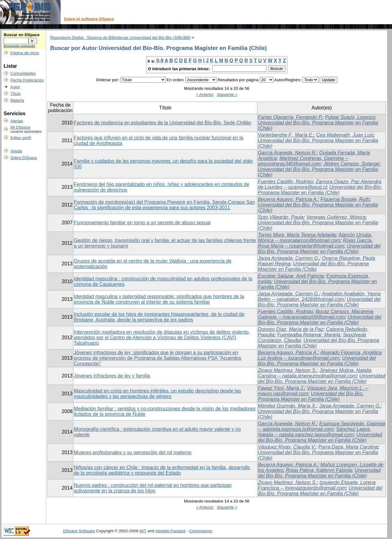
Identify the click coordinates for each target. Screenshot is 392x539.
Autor (15, 87)
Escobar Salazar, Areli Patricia (291, 276)
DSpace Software (79, 531)
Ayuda (16, 151)
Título (15, 94)
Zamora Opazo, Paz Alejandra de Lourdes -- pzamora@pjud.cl (320, 184)
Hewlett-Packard (170, 531)
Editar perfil (21, 138)
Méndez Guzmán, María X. (287, 406)
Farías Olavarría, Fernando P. (290, 117)
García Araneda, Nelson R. (287, 153)
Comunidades (23, 73)
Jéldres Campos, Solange (351, 164)
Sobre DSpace (24, 158)
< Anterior (205, 95)
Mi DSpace (20, 127)
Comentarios (201, 531)
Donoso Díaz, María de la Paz (290, 329)
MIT (143, 531)
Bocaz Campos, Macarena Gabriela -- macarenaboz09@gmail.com (316, 314)
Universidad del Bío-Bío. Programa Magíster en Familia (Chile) (320, 190)
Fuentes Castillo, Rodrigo (285, 182)
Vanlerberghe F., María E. (286, 135)
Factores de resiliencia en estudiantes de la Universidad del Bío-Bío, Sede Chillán (163, 123)
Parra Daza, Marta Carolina (348, 447)
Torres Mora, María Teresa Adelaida (297, 235)
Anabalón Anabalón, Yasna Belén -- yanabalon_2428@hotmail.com (319, 296)
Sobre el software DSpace (89, 19)
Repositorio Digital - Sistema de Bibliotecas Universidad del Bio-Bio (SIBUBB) (121, 38)
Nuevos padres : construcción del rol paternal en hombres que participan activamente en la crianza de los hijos (153, 488)
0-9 (160, 61)
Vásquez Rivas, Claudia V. (287, 447)
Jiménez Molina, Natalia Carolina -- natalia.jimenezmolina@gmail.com (315, 373)
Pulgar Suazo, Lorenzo (350, 117)
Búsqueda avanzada (19, 46)
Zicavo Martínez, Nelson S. (287, 370)
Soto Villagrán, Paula (281, 217)
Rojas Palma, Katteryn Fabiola (319, 470)
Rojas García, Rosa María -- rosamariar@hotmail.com (315, 243)
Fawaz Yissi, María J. (281, 388)
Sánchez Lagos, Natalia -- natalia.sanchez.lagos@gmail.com (315, 432)
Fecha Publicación (27, 80)
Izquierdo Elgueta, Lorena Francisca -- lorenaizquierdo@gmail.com (317, 485)
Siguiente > (227, 95)
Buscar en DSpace (22, 35)
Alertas (17, 121)
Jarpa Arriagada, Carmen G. (288, 258)
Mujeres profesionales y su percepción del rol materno (133, 452)
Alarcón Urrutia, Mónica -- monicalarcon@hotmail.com (315, 238)
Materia (17, 100)
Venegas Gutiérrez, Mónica (336, 217)
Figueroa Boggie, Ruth (345, 199)
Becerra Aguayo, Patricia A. (288, 199)
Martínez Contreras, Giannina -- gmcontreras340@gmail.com (303, 161)
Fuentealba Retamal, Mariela (309, 335)
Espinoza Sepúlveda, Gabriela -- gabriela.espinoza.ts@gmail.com (322, 426)
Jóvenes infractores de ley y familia (112, 376)
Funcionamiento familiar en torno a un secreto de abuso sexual (142, 223)
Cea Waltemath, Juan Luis (345, 135)
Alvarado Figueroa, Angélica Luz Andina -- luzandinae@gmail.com (320, 355)
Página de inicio (25, 53)
